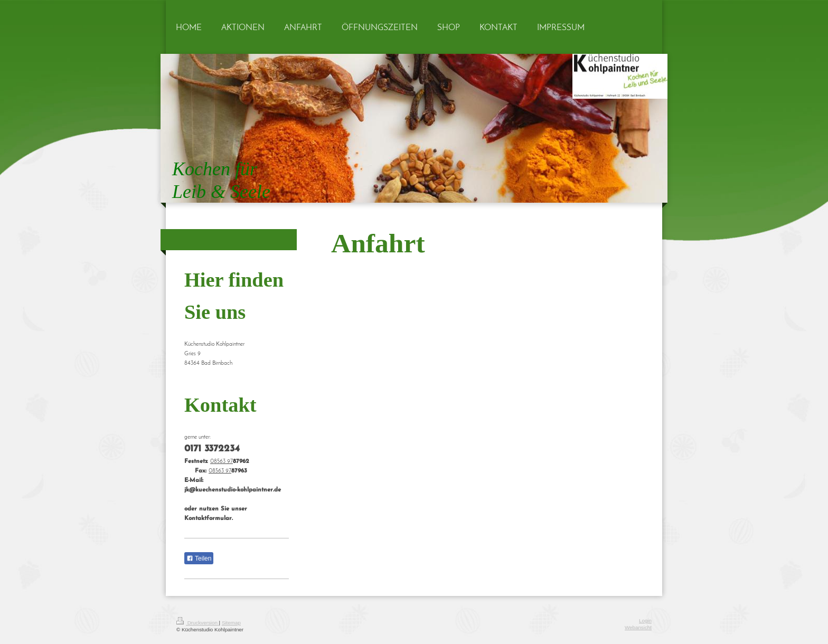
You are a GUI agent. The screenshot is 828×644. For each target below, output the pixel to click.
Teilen (199, 558)
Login (645, 621)
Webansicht (638, 627)
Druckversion (198, 623)
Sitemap (231, 623)
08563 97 (222, 462)
